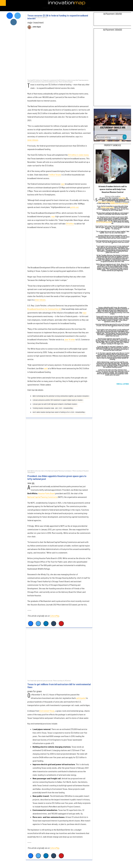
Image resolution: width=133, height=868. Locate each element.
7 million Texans (55, 175)
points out (74, 207)
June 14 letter (70, 339)
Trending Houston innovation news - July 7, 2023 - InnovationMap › (53, 408)
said (46, 368)
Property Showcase (113, 145)
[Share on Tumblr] (54, 624)
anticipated (81, 698)
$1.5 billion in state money (79, 155)
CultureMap (55, 616)
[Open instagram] (120, 3)
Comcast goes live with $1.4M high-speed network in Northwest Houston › (55, 404)
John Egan (37, 27)
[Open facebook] (106, 3)
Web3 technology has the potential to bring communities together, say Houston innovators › (61, 396)
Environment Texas (47, 711)
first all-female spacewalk (104, 222)
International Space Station (106, 202)
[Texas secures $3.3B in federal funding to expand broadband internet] (59, 56)
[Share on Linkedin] (46, 624)
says (63, 184)
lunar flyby (122, 198)
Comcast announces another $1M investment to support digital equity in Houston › (58, 400)
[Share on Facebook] (31, 624)
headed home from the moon (119, 204)
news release (33, 140)
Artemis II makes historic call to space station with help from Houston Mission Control (113, 189)
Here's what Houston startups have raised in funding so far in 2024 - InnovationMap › (59, 412)
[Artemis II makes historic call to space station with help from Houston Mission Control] (113, 166)
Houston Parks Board (47, 493)
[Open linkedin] (126, 3)
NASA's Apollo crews (108, 208)
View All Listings (123, 384)
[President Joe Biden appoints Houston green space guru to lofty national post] (59, 444)
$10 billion (70, 224)
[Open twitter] (113, 3)
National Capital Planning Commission (42, 497)
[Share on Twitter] (38, 624)
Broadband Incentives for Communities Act (44, 309)
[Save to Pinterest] (61, 624)
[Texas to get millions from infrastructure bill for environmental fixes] (59, 654)
